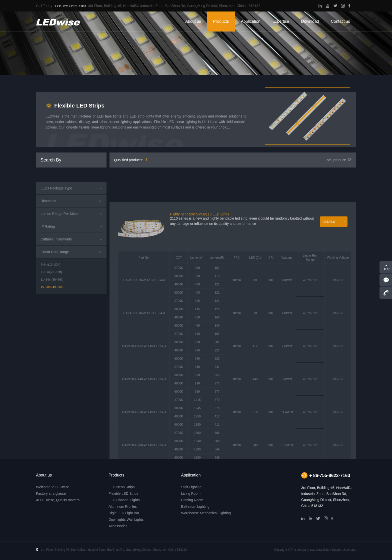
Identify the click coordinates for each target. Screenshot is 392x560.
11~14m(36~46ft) (52, 332)
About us (193, 21)
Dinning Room (192, 500)
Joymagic (350, 550)
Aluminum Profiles (123, 506)
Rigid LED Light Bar (124, 513)
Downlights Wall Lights (126, 519)
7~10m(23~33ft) (51, 324)
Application (250, 21)
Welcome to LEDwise (53, 487)
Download (310, 21)
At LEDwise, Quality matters (58, 500)
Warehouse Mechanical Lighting (206, 513)
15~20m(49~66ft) (52, 339)
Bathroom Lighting (195, 506)
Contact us (340, 21)
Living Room (191, 493)
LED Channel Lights (124, 500)
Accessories (118, 526)
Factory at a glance (51, 493)
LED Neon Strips (121, 487)
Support (337, 550)
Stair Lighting (191, 487)
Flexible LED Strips (123, 493)
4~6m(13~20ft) (50, 317)
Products (221, 21)
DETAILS (329, 347)
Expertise (281, 21)
